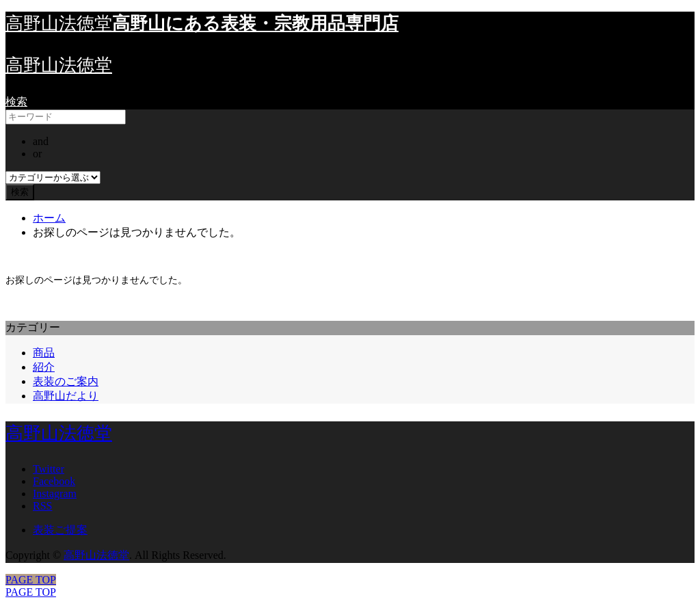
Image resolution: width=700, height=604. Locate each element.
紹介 (44, 367)
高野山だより (66, 396)
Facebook (54, 481)
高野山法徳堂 (59, 65)
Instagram (55, 494)
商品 (44, 353)
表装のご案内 (66, 381)
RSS (42, 506)
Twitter (49, 469)
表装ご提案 (60, 530)
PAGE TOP (31, 592)
